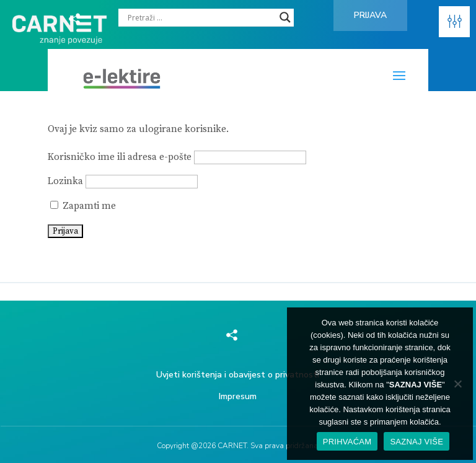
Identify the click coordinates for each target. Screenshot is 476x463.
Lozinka (65, 181)
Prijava (370, 15)
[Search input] (201, 17)
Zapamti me (83, 206)
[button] (454, 22)
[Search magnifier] (285, 17)
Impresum (238, 396)
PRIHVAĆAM (347, 442)
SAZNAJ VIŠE (416, 442)
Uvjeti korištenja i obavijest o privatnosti (238, 375)
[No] (457, 384)
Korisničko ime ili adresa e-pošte (120, 157)
